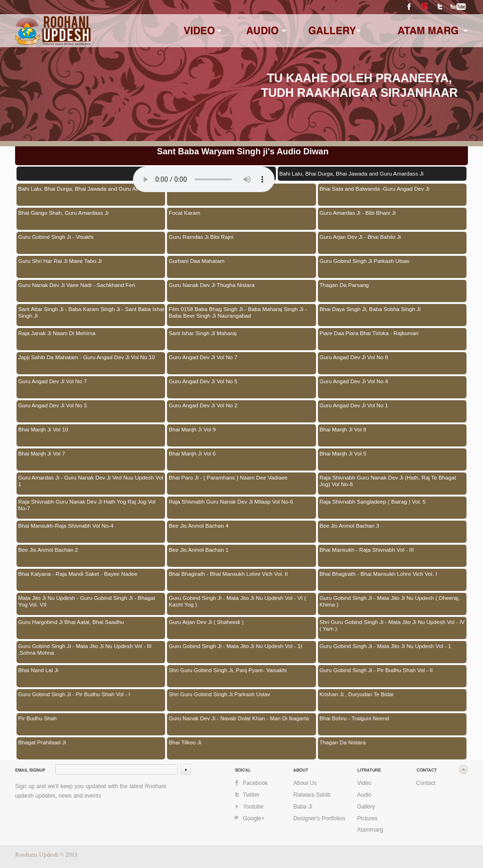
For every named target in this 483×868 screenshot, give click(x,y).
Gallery (366, 807)
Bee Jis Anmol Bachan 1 (199, 550)
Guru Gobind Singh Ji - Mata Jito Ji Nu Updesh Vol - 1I (236, 646)
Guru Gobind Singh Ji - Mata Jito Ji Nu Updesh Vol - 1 (385, 646)
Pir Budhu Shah (38, 718)
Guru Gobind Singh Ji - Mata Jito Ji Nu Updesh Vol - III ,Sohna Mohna (85, 649)
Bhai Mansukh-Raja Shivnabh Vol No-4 (66, 526)
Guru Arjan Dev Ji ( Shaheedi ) (206, 622)
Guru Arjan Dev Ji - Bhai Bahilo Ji (360, 237)
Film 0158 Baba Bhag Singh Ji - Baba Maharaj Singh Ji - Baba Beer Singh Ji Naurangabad (238, 312)
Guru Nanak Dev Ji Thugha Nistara (212, 285)
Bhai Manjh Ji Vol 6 (192, 453)
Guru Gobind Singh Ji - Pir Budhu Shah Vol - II (376, 670)
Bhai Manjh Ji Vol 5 (343, 453)
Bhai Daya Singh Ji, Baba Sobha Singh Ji (370, 309)
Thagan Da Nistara (342, 742)
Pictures (367, 818)
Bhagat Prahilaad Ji (42, 742)
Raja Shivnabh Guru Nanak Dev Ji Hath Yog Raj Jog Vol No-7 (87, 505)
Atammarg (370, 830)
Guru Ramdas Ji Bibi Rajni (201, 237)
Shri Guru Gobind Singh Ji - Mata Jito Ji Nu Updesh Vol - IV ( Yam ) (392, 625)
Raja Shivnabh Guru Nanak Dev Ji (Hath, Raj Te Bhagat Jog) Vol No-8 (388, 481)
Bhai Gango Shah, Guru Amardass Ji (64, 213)
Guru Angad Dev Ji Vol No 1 (354, 405)
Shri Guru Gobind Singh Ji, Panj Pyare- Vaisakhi (228, 670)
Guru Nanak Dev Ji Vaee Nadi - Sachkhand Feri (77, 285)
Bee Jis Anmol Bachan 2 (48, 550)
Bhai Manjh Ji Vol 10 (43, 429)
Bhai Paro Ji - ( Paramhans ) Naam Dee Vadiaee (228, 477)
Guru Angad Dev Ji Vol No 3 (53, 405)
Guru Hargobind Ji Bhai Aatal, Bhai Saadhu (71, 622)
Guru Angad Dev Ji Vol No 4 (354, 381)
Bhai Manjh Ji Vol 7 (42, 453)
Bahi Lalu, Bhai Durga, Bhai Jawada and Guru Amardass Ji (91, 189)
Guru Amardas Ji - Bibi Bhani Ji (358, 213)
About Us (305, 783)
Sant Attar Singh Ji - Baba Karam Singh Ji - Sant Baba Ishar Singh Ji (92, 312)
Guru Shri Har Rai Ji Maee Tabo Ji (60, 261)
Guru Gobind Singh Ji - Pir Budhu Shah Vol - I (74, 694)
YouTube (458, 7)
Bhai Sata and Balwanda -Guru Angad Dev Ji (374, 189)
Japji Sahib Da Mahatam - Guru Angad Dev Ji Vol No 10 (87, 357)
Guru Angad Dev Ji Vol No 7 (203, 357)
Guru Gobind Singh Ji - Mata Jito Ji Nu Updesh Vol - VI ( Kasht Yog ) (237, 601)
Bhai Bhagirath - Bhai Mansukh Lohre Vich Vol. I (378, 574)
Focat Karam (185, 213)
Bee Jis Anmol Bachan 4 (199, 526)
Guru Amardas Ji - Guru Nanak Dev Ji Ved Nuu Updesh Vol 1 (91, 481)
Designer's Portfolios (319, 818)
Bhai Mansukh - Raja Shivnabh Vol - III (366, 550)
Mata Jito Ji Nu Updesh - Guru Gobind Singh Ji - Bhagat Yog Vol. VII (87, 601)
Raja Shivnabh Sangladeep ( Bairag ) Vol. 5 (372, 501)
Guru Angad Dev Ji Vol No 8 (354, 357)
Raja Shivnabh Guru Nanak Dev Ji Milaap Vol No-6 (231, 501)
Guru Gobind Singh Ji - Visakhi (56, 237)
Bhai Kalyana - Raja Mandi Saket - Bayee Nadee (78, 574)
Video (364, 783)
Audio (364, 795)
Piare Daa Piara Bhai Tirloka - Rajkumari (369, 333)
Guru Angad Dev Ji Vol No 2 (203, 405)
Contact (426, 783)
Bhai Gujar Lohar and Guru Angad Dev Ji (219, 189)
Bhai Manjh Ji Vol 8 (343, 429)
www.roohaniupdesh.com (59, 29)
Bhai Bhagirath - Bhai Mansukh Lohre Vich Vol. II (229, 574)
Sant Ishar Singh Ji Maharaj (203, 333)
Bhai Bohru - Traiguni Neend (354, 718)
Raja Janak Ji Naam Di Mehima (57, 333)
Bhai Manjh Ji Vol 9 (192, 429)
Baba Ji (303, 807)
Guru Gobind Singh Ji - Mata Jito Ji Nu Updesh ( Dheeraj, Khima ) (390, 601)
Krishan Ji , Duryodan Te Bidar (357, 694)
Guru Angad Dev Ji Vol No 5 (203, 381)
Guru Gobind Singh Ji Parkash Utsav (364, 261)
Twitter (440, 7)
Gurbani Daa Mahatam (197, 261)
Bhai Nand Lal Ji (38, 670)
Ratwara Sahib (312, 795)
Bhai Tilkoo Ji (185, 742)
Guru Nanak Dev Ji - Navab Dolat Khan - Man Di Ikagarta (239, 718)
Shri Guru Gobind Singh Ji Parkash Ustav (220, 694)
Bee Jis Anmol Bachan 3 (349, 526)
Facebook (409, 7)
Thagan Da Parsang (344, 285)
